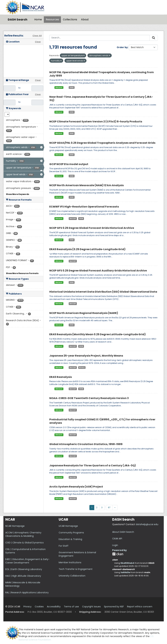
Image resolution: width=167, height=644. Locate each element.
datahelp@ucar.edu (147, 524)
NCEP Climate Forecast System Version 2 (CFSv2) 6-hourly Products (96, 122)
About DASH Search (123, 532)
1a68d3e (125, 572)
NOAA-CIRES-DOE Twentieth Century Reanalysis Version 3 (89, 398)
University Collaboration (72, 576)
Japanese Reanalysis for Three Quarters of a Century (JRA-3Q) (93, 465)
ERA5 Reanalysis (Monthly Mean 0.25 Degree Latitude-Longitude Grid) (97, 334)
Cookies (39, 607)
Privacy (27, 607)
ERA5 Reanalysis (61, 377)
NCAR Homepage (15, 526)
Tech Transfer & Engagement (76, 569)
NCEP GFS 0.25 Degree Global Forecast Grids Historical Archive (92, 228)
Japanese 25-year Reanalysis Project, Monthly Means (86, 356)
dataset (59, 87)
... (105, 506)
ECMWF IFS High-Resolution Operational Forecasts (84, 207)
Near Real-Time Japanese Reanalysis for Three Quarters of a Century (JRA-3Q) (101, 99)
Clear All (37, 36)
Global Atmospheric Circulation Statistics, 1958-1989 (86, 444)
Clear (38, 42)
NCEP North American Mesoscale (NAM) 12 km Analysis (86, 185)
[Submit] (154, 38)
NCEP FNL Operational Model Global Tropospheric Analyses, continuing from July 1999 (102, 74)
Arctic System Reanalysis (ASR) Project (76, 487)
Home (38, 19)
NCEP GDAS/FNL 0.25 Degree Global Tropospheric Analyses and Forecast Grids (102, 143)
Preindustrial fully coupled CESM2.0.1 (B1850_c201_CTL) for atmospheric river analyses (102, 421)
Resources (52, 19)
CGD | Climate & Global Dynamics (24, 543)
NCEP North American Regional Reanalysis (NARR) (84, 313)
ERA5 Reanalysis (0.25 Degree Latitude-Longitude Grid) (87, 249)
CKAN (118, 554)
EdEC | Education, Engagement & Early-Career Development (27, 561)
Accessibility (54, 607)
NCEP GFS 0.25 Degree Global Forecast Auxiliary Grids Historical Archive (98, 271)
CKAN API (117, 539)
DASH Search (18, 19)
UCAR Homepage (68, 526)
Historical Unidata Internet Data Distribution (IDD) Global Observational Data (103, 292)
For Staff (64, 546)
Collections (70, 19)
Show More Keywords (18, 194)
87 (109, 507)
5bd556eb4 (127, 563)
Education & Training (70, 539)
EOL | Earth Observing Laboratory (24, 569)
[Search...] (99, 38)
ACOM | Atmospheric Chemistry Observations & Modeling (23, 534)
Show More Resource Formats (22, 273)
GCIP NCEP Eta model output (69, 164)
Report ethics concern (140, 607)
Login (115, 545)
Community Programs (71, 533)
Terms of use (71, 607)
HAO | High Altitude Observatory (23, 576)
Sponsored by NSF (114, 607)
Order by (122, 47)
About (85, 19)
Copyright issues (91, 607)
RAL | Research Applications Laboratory (27, 592)
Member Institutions (70, 562)
